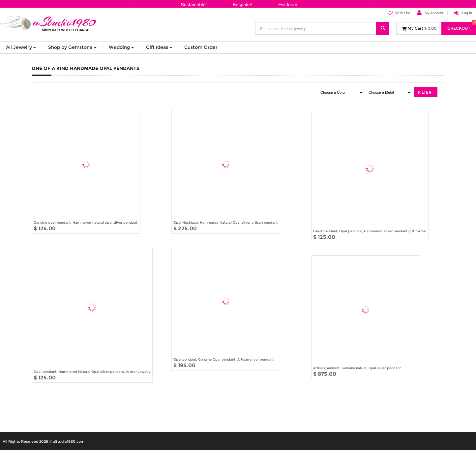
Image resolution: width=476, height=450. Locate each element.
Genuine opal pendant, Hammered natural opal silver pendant (85, 222)
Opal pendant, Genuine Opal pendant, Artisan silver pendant (223, 359)
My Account (434, 13)
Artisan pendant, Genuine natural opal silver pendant (357, 368)
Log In (467, 13)
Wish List (399, 13)
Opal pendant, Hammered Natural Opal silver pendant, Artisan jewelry (92, 371)
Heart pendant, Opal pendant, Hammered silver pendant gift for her (370, 231)
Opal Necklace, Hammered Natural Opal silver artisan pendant (225, 222)
